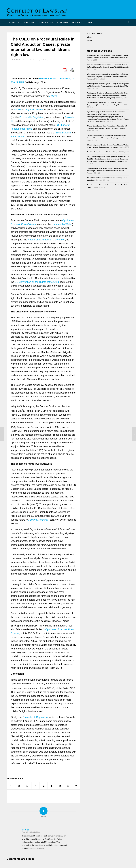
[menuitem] (12, 22)
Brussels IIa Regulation (32, 117)
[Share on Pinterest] (35, 786)
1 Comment (26, 60)
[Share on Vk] (60, 786)
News (90, 40)
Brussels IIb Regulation (35, 717)
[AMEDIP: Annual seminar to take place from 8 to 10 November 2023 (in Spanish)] (2, 434)
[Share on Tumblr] (52, 786)
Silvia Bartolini (63, 133)
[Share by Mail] (76, 786)
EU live (53, 96)
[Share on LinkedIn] (44, 786)
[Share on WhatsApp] (27, 786)
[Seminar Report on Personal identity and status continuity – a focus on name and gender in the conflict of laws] (134, 434)
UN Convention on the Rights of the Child (37, 282)
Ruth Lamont (18, 137)
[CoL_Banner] (37, 12)
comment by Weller (62, 224)
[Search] (128, 22)
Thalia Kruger (45, 60)
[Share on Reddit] (68, 786)
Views (35, 60)
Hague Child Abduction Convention (46, 240)
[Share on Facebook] (11, 786)
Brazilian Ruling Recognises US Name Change (103, 152)
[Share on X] (19, 786)
